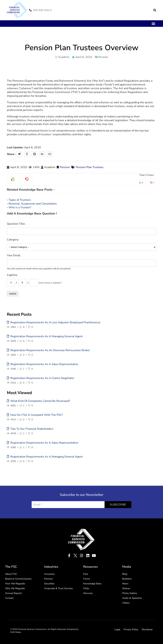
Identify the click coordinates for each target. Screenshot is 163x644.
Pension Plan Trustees (90, 167)
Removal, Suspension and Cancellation (33, 204)
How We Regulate (15, 584)
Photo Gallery (130, 593)
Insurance (49, 574)
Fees (86, 574)
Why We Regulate (15, 588)
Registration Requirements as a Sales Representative (43, 364)
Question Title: (16, 224)
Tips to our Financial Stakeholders (30, 429)
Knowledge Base (92, 584)
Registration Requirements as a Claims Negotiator (41, 378)
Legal (117, 629)
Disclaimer (147, 629)
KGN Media (16, 632)
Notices (126, 588)
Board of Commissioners (18, 579)
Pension (103, 57)
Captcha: (12, 275)
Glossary (88, 593)
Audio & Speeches (132, 598)
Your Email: (14, 255)
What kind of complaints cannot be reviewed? (38, 401)
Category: (13, 240)
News (125, 584)
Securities (49, 584)
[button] (155, 10)
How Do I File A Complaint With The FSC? (35, 415)
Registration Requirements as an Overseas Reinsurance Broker (48, 350)
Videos (126, 603)
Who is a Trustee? (20, 207)
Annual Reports (14, 593)
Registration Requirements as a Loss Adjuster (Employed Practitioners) (54, 322)
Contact (9, 598)
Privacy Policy (131, 629)
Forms (87, 579)
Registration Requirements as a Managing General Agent (45, 336)
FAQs (86, 588)
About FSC (11, 574)
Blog (125, 574)
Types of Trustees (20, 200)
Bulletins (127, 579)
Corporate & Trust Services (59, 588)
